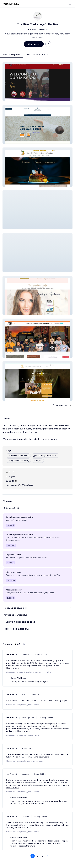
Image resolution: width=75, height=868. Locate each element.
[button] (37, 82)
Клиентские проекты (11, 55)
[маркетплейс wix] (11, 4)
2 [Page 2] (38, 856)
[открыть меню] (70, 4)
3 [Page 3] (43, 856)
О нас (27, 55)
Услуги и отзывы (41, 55)
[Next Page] (48, 856)
